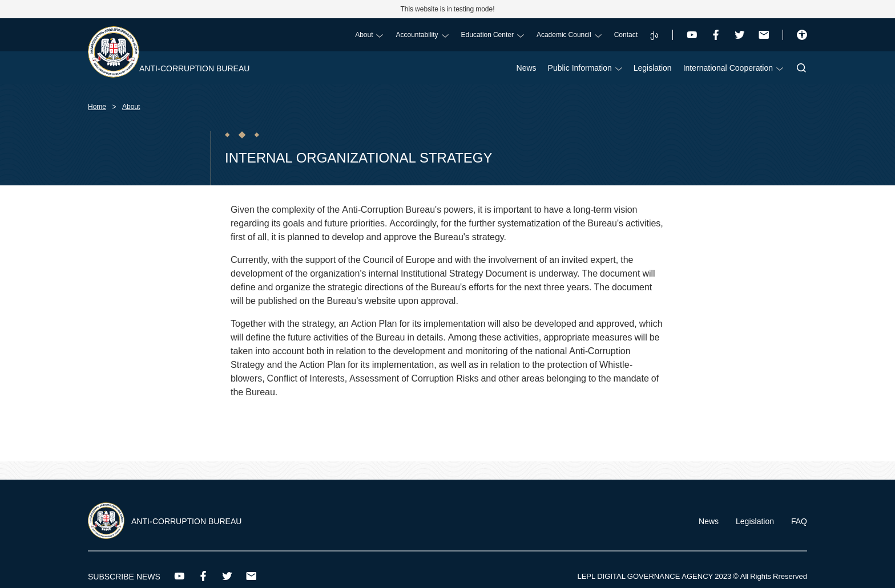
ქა (654, 35)
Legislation (653, 68)
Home (97, 106)
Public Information (585, 68)
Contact (626, 35)
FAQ (799, 521)
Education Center (493, 35)
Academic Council (569, 35)
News (527, 68)
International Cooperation (733, 68)
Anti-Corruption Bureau (194, 68)
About (369, 35)
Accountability (422, 35)
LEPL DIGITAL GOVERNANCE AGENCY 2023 (654, 576)
